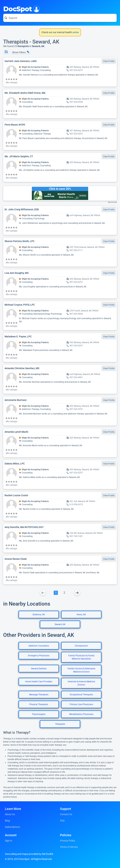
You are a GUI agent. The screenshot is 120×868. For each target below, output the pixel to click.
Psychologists (39, 714)
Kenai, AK (81, 615)
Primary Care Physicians (81, 704)
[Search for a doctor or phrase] (60, 18)
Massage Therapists (39, 695)
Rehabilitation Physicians (81, 714)
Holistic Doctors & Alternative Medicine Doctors (81, 670)
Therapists (60, 724)
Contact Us (66, 814)
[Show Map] (6, 52)
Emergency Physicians (39, 656)
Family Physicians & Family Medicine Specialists (81, 657)
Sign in (9, 841)
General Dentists (39, 669)
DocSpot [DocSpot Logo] (21, 9)
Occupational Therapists (81, 695)
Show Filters (21, 52)
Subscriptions (12, 827)
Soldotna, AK (39, 615)
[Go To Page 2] (64, 593)
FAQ (62, 821)
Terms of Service (69, 847)
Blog (7, 821)
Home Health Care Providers (39, 682)
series (75, 32)
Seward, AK (60, 624)
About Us (10, 814)
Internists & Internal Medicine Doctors (81, 683)
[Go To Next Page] (77, 593)
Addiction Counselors (39, 646)
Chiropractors (81, 646)
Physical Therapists (39, 704)
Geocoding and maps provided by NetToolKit (29, 854)
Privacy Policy (68, 841)
